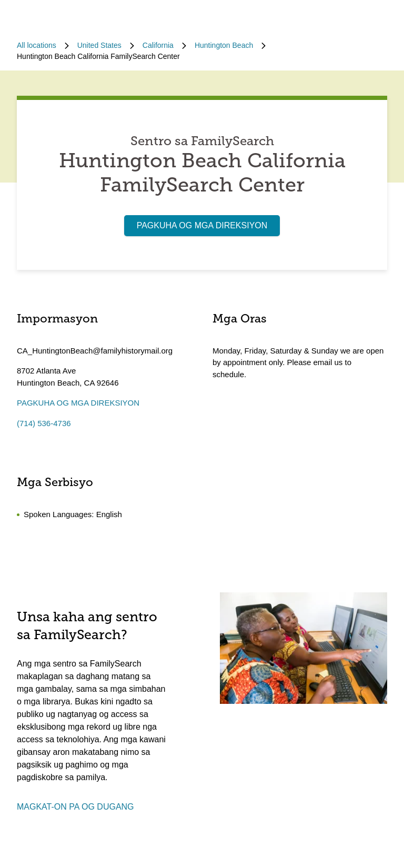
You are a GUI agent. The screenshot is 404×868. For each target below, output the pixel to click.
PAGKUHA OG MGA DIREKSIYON (202, 225)
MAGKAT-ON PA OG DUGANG (75, 807)
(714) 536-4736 (44, 423)
